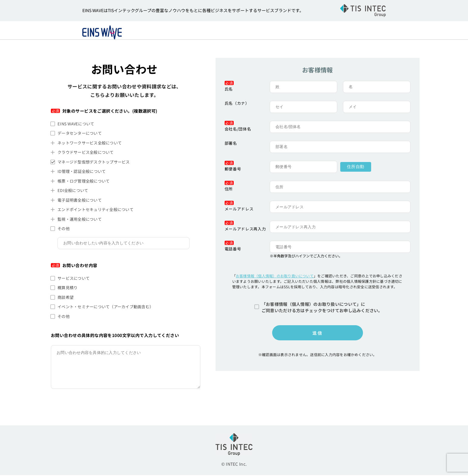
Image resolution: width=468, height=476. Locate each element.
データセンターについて (80, 134)
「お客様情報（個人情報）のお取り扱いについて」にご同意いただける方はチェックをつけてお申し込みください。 (322, 308)
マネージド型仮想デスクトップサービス (94, 163)
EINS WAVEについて (76, 125)
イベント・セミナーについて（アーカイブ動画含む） (105, 307)
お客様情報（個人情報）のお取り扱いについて (275, 277)
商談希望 (66, 298)
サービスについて (74, 279)
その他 (64, 229)
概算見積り (68, 288)
